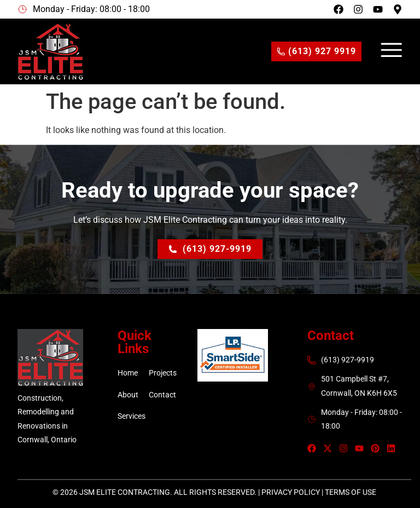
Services (132, 416)
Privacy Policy (291, 492)
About (128, 395)
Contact (162, 395)
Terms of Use (351, 492)
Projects (163, 373)
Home (128, 373)
